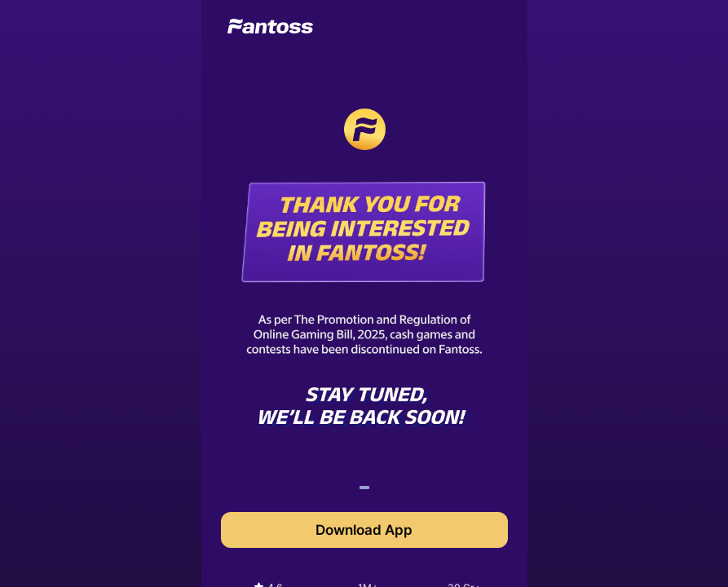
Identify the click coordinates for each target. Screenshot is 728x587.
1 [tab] (364, 490)
